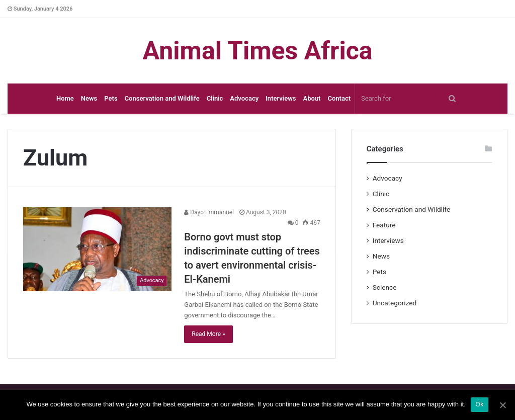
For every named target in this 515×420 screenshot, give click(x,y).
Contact (339, 98)
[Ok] (502, 405)
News (89, 98)
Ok (480, 405)
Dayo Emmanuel (209, 212)
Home (65, 98)
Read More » (208, 334)
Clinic (215, 98)
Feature (384, 225)
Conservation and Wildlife (162, 98)
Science (385, 287)
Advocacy (244, 98)
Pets (111, 98)
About (312, 98)
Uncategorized (395, 303)
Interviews (281, 98)
